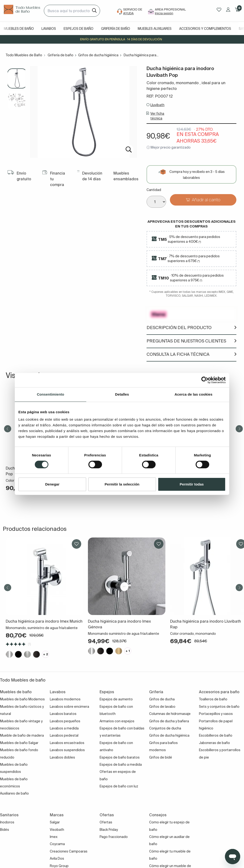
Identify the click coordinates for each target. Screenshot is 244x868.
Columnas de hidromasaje (170, 714)
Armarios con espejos (117, 721)
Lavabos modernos (65, 699)
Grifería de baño (116, 29)
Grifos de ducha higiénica (98, 55)
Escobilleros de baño (216, 735)
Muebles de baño (19, 29)
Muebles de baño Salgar (19, 743)
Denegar (52, 484)
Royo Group (59, 866)
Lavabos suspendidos (67, 750)
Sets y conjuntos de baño (219, 707)
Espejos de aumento (116, 699)
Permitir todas (192, 484)
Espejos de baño (79, 29)
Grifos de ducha (162, 699)
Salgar (55, 822)
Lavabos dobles (62, 757)
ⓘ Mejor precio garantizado (169, 147)
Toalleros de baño (213, 699)
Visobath (57, 830)
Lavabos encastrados (67, 743)
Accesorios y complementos (205, 29)
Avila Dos (57, 858)
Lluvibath (157, 105)
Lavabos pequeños (65, 721)
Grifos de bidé (161, 757)
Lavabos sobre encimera (69, 707)
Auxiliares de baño (14, 793)
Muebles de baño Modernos (22, 699)
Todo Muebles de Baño (24, 55)
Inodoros (7, 822)
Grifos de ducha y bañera (169, 721)
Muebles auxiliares (155, 29)
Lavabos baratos (63, 714)
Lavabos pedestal (64, 735)
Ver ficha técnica (157, 116)
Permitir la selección (122, 484)
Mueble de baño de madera (22, 735)
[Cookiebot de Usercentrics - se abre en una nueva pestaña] (205, 380)
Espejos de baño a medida (121, 765)
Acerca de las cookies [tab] (194, 394)
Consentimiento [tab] (51, 394)
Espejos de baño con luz (119, 786)
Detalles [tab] (122, 394)
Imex (54, 837)
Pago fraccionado (114, 837)
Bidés (5, 830)
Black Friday (109, 830)
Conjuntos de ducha (165, 728)
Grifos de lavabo (162, 707)
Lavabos (49, 29)
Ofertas (106, 822)
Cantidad (154, 190)
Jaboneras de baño (214, 743)
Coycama (57, 844)
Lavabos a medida (64, 728)
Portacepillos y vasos (216, 714)
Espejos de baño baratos (120, 757)
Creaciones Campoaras (69, 851)
